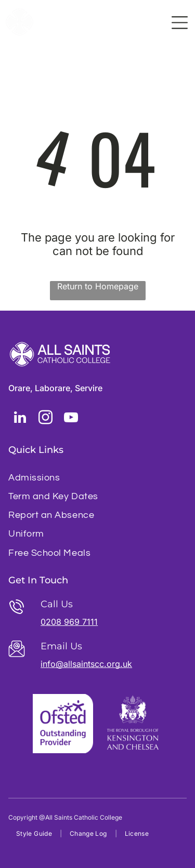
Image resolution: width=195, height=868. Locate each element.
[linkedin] (20, 419)
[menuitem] (97, 477)
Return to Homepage (98, 286)
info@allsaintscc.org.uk (86, 664)
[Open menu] (180, 23)
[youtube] (71, 419)
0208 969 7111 (69, 622)
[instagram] (45, 419)
